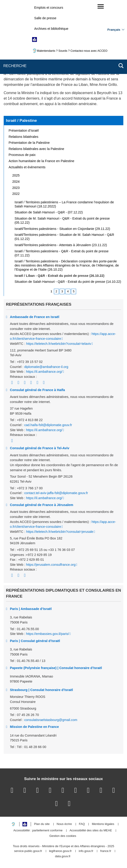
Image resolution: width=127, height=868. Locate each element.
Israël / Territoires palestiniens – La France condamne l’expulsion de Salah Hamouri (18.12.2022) (64, 204)
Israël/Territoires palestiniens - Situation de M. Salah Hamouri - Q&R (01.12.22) (64, 237)
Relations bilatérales (24, 137)
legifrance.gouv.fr (60, 851)
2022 (16, 194)
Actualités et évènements (27, 167)
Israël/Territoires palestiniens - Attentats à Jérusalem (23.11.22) (61, 245)
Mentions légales (103, 824)
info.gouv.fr (86, 851)
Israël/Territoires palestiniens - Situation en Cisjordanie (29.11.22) (62, 229)
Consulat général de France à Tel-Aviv (40, 448)
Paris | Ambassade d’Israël (31, 609)
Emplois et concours (49, 8)
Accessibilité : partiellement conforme (38, 831)
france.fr (106, 851)
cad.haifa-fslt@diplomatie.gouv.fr (48, 425)
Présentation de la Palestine (29, 143)
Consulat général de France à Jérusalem (41, 505)
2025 (16, 175)
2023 (16, 188)
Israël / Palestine (21, 120)
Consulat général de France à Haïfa (37, 390)
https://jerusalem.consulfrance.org (51, 565)
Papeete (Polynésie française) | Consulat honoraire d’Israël (56, 668)
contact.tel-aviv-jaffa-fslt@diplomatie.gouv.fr (56, 493)
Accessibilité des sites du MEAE (91, 831)
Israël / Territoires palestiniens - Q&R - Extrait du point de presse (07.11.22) (62, 253)
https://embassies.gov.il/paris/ (47, 634)
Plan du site (42, 824)
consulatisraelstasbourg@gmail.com (51, 720)
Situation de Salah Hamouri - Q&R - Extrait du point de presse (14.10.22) (68, 282)
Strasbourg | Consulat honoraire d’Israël (41, 690)
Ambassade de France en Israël (35, 317)
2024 (16, 182)
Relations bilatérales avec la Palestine (36, 149)
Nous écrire (64, 824)
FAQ (82, 824)
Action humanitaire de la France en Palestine (41, 161)
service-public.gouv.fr (28, 851)
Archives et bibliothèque (51, 29)
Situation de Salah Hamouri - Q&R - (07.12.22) (49, 212)
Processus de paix (22, 155)
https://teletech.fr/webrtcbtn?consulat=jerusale (60, 532)
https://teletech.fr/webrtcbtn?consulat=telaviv (59, 344)
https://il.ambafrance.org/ (44, 372)
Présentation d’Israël (24, 131)
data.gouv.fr (63, 856)
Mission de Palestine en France (34, 727)
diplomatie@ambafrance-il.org (46, 367)
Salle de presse (45, 18)
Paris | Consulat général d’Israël (35, 641)
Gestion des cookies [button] (63, 836)
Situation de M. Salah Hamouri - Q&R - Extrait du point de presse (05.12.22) (62, 220)
